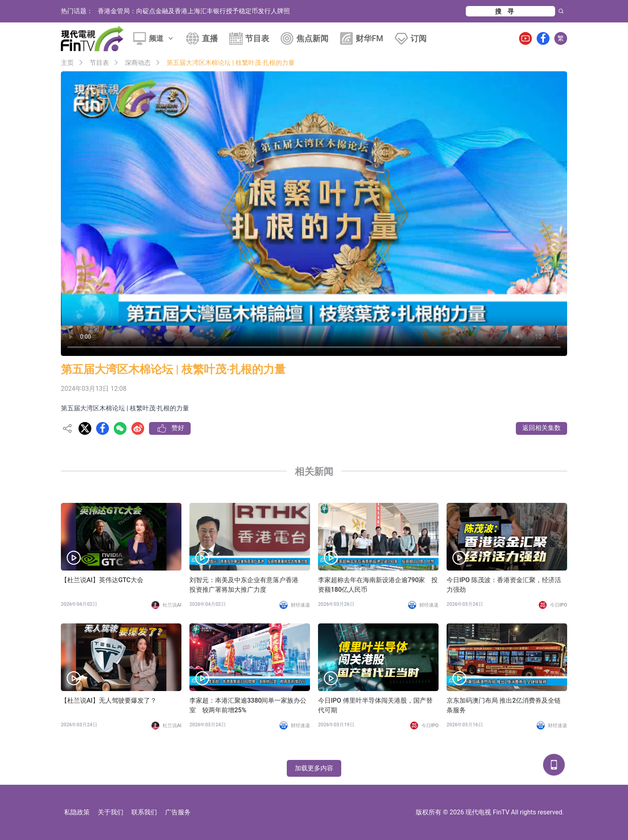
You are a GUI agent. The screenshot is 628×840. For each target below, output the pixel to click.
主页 (67, 63)
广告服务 (178, 812)
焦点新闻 (312, 38)
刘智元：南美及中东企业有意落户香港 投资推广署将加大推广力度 (247, 585)
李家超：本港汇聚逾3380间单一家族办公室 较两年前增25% (248, 705)
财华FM (369, 38)
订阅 (419, 38)
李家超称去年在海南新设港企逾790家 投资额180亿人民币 (378, 585)
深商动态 (138, 63)
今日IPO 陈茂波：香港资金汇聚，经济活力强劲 (504, 585)
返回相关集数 (541, 428)
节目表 (257, 38)
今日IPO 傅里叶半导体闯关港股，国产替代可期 (375, 705)
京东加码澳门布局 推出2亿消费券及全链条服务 (504, 705)
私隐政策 (77, 812)
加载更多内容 (314, 768)
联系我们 (144, 812)
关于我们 (111, 812)
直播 (210, 38)
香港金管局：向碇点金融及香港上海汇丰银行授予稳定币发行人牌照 (194, 11)
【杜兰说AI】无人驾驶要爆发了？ (109, 700)
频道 (162, 38)
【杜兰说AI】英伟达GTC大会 (102, 580)
